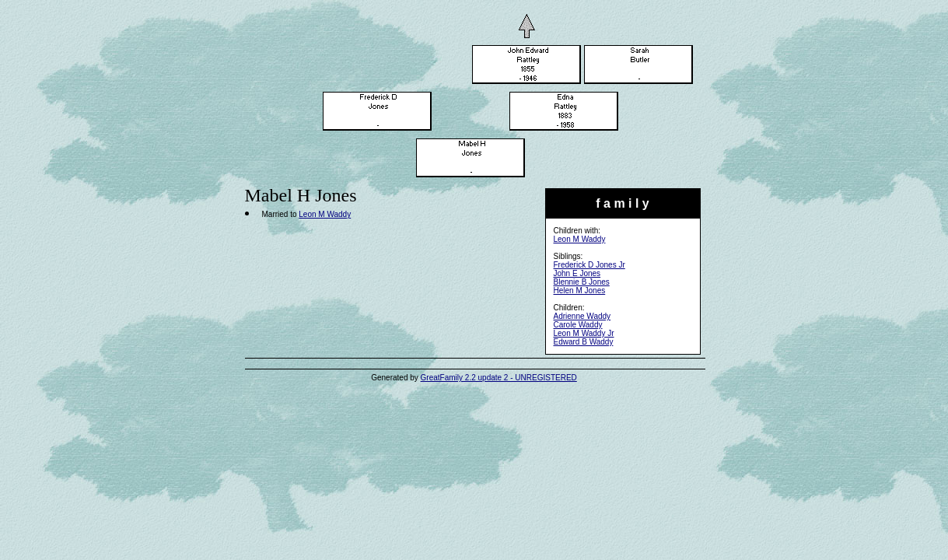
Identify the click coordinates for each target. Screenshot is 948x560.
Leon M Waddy (580, 239)
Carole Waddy (578, 325)
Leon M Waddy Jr (584, 333)
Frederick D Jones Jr (589, 265)
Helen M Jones (580, 290)
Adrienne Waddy (582, 316)
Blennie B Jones (582, 282)
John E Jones (577, 273)
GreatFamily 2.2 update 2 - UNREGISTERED (499, 378)
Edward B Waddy (584, 342)
